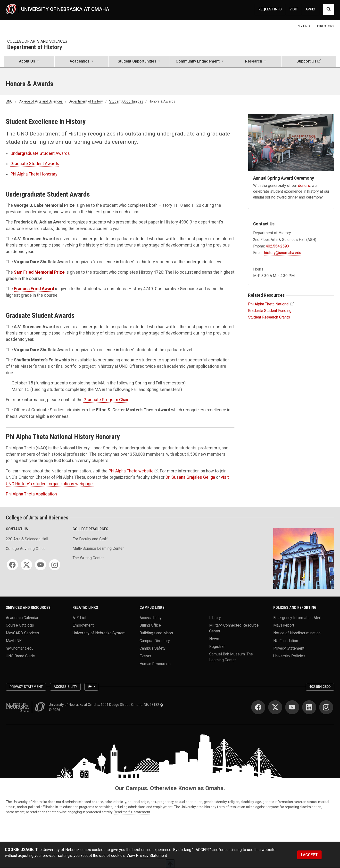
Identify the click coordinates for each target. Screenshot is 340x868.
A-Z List (79, 617)
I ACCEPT (309, 855)
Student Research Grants (269, 317)
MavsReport (284, 625)
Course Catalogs (20, 625)
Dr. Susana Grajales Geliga (190, 477)
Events (145, 656)
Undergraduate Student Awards (40, 153)
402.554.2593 (277, 246)
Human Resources (155, 664)
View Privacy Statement (147, 856)
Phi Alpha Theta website (131, 471)
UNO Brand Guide (20, 656)
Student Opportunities (126, 101)
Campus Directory (155, 641)
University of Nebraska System (99, 633)
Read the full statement (132, 812)
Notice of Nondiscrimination (297, 633)
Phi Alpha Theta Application (31, 494)
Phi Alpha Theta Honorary (34, 174)
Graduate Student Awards (35, 164)
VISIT (294, 9)
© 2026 (55, 710)
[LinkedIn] (309, 707)
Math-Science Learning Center (98, 548)
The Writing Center (88, 558)
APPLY (310, 9)
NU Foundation (286, 641)
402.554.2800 (320, 687)
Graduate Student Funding (270, 311)
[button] (29, 62)
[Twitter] (26, 565)
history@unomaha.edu (283, 253)
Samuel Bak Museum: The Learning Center (231, 657)
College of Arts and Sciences (37, 41)
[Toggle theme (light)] (91, 687)
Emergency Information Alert (297, 617)
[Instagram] (55, 565)
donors (304, 186)
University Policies (289, 656)
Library (215, 617)
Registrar (217, 646)
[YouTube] (41, 565)
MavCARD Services (22, 633)
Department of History (35, 47)
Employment (83, 625)
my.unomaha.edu (20, 648)
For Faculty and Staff (90, 539)
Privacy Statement (289, 648)
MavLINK (14, 641)
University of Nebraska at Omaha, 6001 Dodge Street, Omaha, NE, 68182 (106, 705)
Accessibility (151, 617)
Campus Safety (153, 648)
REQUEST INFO (270, 9)
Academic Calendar (22, 617)
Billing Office (150, 625)
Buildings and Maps (156, 633)
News (214, 639)
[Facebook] (12, 565)
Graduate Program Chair (106, 400)
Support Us (307, 61)
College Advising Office (26, 549)
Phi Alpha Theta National (269, 304)
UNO (9, 101)
